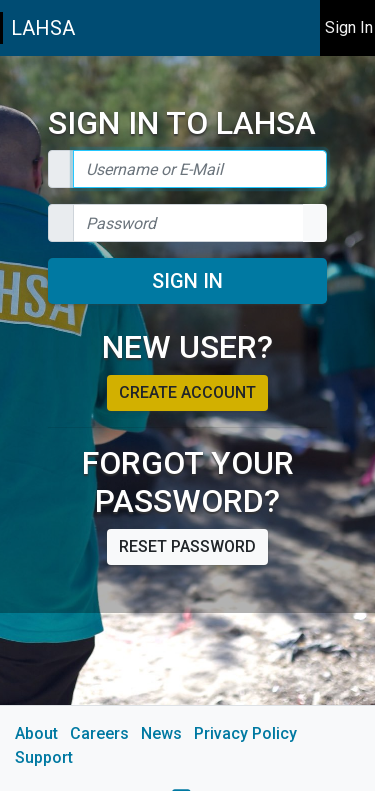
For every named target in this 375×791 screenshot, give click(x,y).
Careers (99, 733)
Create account (187, 392)
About (36, 733)
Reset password (187, 546)
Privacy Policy (245, 733)
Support (44, 757)
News (161, 733)
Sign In (187, 281)
